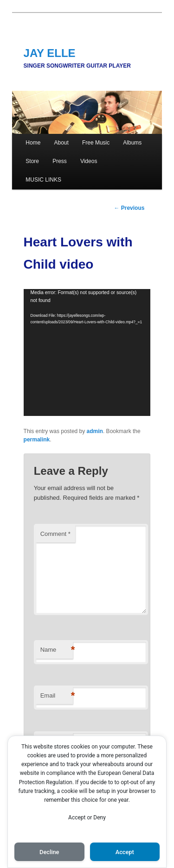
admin (95, 431)
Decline (49, 852)
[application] (87, 352)
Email (57, 696)
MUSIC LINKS (43, 180)
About (61, 143)
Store (32, 161)
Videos (89, 161)
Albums (132, 143)
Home (33, 143)
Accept (125, 852)
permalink (37, 440)
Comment (55, 534)
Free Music (96, 143)
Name (57, 650)
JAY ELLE (50, 53)
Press (60, 161)
